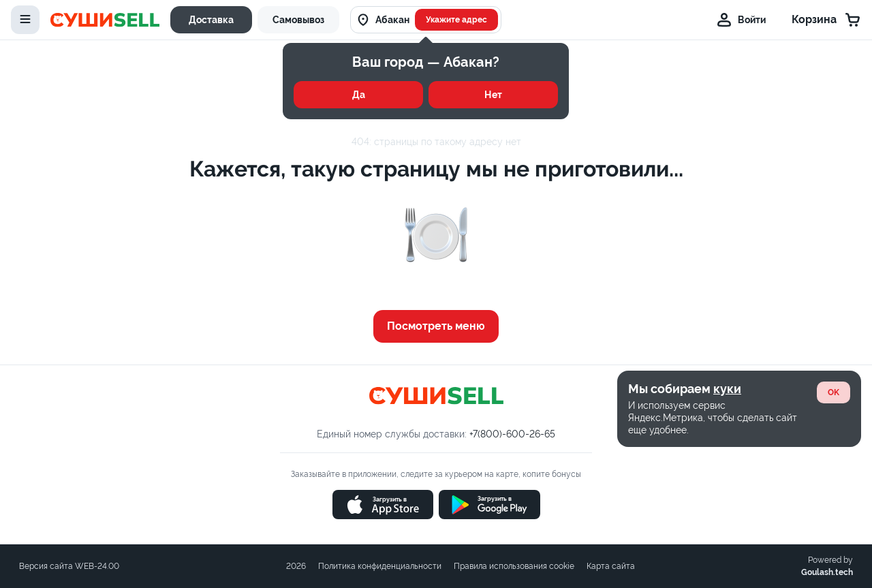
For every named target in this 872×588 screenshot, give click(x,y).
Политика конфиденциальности (380, 566)
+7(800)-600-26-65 (512, 434)
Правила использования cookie (514, 566)
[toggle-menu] (25, 20)
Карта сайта (611, 566)
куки (727, 389)
